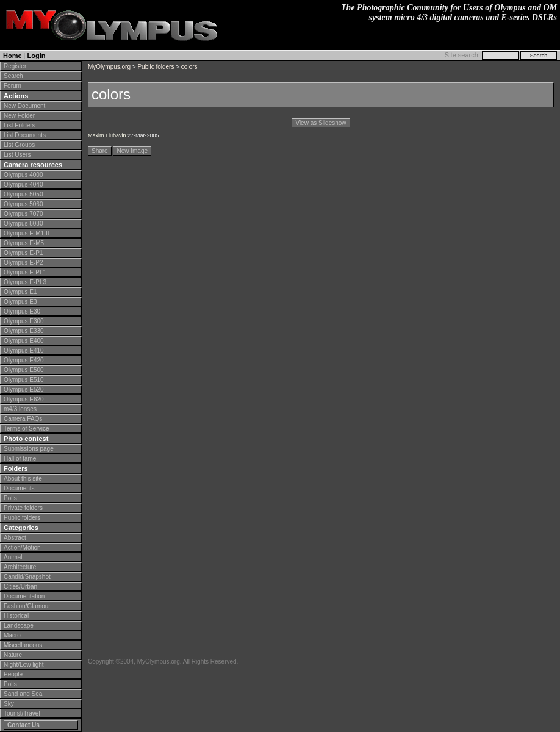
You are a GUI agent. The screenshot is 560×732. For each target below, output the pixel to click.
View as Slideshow (321, 123)
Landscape (19, 626)
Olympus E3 (20, 302)
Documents (19, 488)
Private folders (23, 508)
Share (100, 151)
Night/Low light (24, 665)
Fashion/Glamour (27, 606)
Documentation (24, 596)
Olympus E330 (24, 331)
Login (37, 56)
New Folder (19, 116)
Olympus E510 (24, 380)
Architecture (20, 567)
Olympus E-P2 (23, 263)
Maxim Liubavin (107, 135)
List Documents (25, 135)
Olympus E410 (24, 350)
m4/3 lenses (20, 409)
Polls (10, 498)
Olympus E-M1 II (26, 233)
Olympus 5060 (23, 204)
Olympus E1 (20, 292)
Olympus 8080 (23, 224)
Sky (9, 704)
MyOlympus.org (109, 67)
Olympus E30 (22, 311)
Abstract (15, 538)
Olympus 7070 (23, 214)
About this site (23, 479)
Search (13, 76)
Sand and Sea (23, 694)
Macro (12, 635)
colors (189, 67)
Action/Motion (22, 547)
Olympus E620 (24, 399)
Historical (16, 616)
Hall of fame (20, 458)
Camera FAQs (23, 419)
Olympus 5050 (23, 194)
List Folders (20, 125)
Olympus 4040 (23, 185)
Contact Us (23, 725)
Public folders (22, 518)
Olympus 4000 (23, 175)
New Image (132, 151)
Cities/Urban (20, 587)
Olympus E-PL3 (25, 282)
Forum (13, 86)
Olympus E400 (24, 341)
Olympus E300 (24, 321)
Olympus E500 (24, 370)
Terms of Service (26, 429)
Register (15, 66)
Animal (13, 557)
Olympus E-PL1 (25, 272)
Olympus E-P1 (23, 253)
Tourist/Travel (22, 713)
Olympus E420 (24, 360)
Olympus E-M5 (24, 243)
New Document (24, 106)
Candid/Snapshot (27, 577)
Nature (13, 655)
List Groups (19, 145)
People (13, 674)
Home (13, 56)
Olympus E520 (24, 389)
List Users (17, 155)
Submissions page (29, 449)
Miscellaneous (23, 645)
